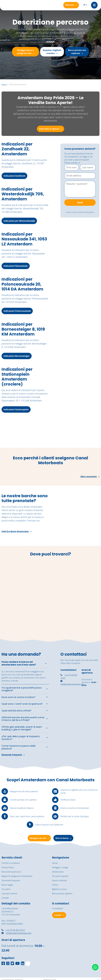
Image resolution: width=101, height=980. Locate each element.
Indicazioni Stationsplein (16, 409)
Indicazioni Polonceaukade (17, 311)
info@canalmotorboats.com (16, 933)
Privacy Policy (8, 868)
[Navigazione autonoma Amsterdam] (90, 714)
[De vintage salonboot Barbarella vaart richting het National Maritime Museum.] (38, 435)
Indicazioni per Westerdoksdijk (19, 221)
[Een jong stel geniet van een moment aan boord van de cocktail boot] (63, 435)
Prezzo (55, 885)
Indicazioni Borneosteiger (17, 356)
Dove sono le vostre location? (18, 697)
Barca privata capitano (62, 894)
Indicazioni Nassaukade (16, 266)
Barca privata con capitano (77, 52)
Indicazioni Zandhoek (14, 176)
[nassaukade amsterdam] (69, 700)
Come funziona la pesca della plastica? (19, 747)
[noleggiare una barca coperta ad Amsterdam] (90, 700)
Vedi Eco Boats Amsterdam (17, 532)
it (84, 5)
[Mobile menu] (94, 5)
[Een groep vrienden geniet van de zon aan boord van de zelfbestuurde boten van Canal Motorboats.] (13, 435)
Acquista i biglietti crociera (52, 52)
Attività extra (58, 872)
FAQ (85, 157)
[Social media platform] (3, 963)
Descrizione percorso (11, 872)
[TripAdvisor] (28, 964)
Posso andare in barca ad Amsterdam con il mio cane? (19, 663)
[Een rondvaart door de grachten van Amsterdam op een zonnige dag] (88, 435)
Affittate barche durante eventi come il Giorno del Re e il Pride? (23, 719)
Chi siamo (6, 889)
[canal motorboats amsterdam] (69, 714)
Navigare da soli (39, 838)
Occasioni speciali (60, 876)
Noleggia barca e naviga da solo (26, 52)
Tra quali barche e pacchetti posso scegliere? (22, 689)
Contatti (5, 898)
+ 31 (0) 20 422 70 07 (13, 930)
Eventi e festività (59, 881)
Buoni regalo (7, 885)
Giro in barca (63, 838)
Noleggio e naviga (60, 868)
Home (55, 863)
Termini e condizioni (11, 863)
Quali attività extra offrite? (16, 711)
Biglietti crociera (59, 889)
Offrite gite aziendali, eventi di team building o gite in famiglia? (22, 728)
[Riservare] (71, 5)
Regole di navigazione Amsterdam (17, 876)
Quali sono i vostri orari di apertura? (22, 704)
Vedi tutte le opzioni (51, 129)
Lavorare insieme (9, 894)
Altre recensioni (90, 477)
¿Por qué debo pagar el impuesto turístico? (21, 738)
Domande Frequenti (13, 755)
